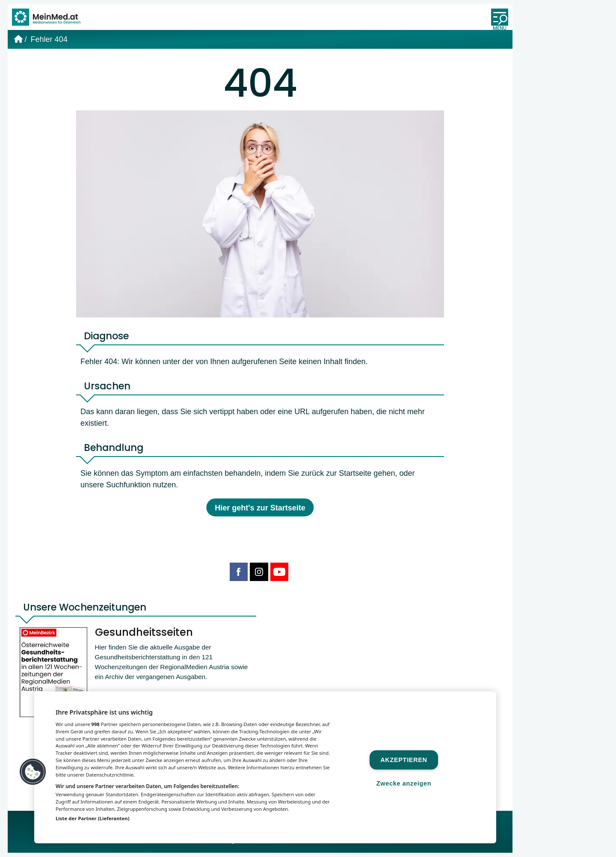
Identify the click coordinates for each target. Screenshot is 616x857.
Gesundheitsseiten (146, 637)
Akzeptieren (404, 759)
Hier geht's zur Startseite (260, 511)
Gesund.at (343, 845)
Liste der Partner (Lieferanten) (93, 818)
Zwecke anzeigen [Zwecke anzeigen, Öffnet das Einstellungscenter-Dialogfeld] (404, 783)
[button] (33, 772)
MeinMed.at (199, 845)
